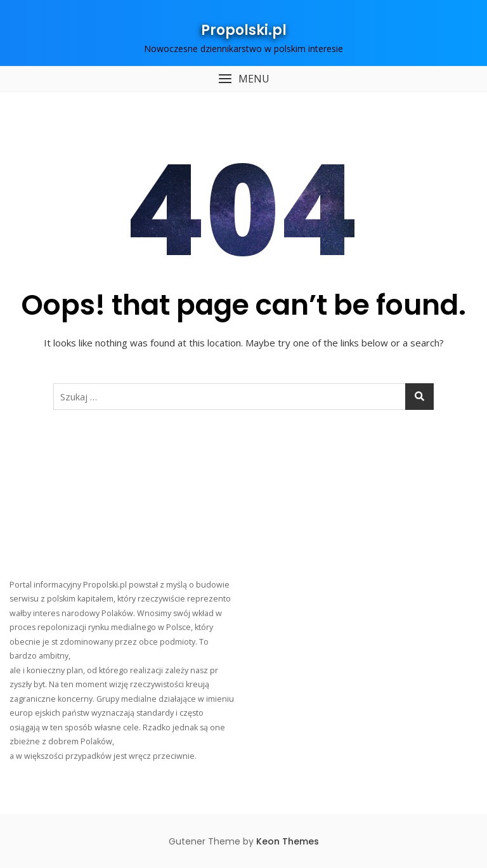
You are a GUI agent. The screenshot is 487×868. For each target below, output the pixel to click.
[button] (243, 79)
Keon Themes (288, 841)
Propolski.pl (244, 30)
